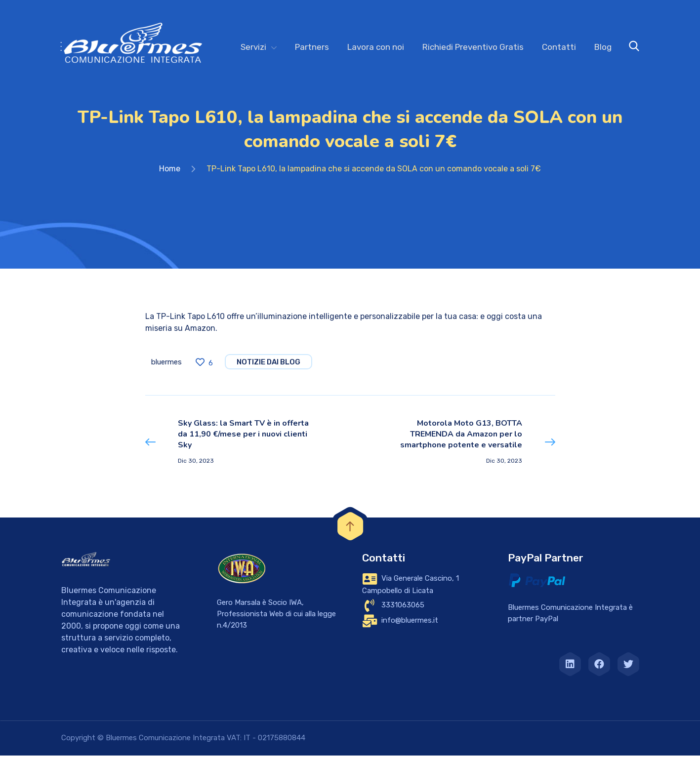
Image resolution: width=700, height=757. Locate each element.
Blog (603, 47)
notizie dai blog (268, 364)
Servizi (253, 47)
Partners (312, 47)
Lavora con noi (376, 47)
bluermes (166, 364)
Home (170, 171)
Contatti (559, 47)
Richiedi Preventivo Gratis (473, 47)
